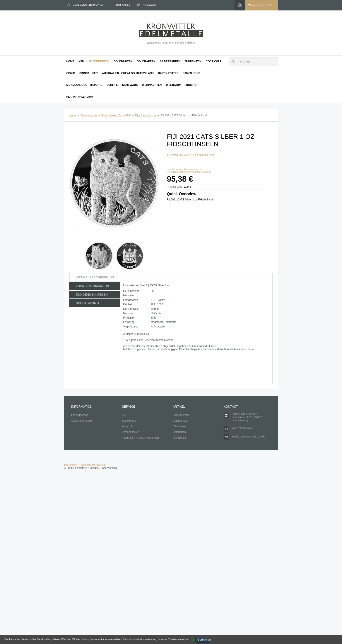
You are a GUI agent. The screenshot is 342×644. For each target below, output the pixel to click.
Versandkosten (131, 432)
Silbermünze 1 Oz (111, 115)
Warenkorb (255, 5)
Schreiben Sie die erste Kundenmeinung (190, 155)
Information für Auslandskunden (140, 438)
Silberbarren (180, 426)
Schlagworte (88, 303)
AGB (125, 415)
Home (73, 115)
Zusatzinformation (92, 286)
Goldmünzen (180, 421)
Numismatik (180, 438)
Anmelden (150, 5)
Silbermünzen (89, 115)
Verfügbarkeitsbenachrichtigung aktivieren (189, 172)
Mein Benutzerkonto (88, 5)
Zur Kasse (123, 5)
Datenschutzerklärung (92, 465)
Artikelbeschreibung (95, 277)
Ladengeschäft (80, 415)
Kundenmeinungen (92, 295)
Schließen (204, 640)
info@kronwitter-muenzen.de (248, 437)
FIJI (128, 115)
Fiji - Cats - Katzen (146, 115)
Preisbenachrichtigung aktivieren (184, 169)
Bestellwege (129, 421)
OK (193, 639)
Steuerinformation (81, 421)
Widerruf (127, 426)
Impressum (71, 465)
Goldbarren (179, 432)
